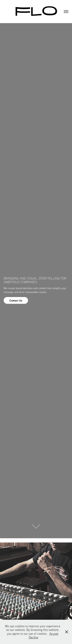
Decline (34, 637)
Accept (54, 634)
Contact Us (16, 300)
